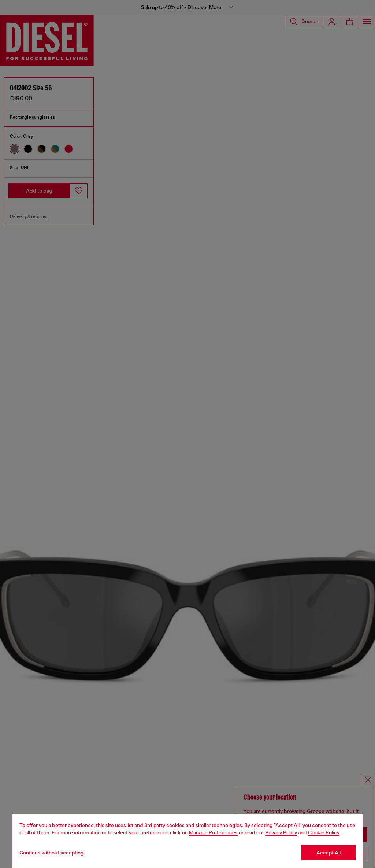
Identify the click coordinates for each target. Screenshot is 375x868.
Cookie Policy (324, 832)
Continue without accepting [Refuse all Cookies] (52, 853)
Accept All (328, 853)
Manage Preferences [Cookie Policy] (213, 832)
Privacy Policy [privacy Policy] (281, 832)
